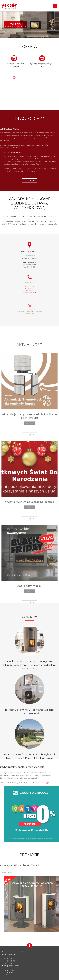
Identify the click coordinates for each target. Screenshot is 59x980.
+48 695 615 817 (9, 963)
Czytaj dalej (30, 180)
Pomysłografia (12, 954)
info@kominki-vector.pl (12, 966)
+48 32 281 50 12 (9, 959)
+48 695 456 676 (9, 961)
